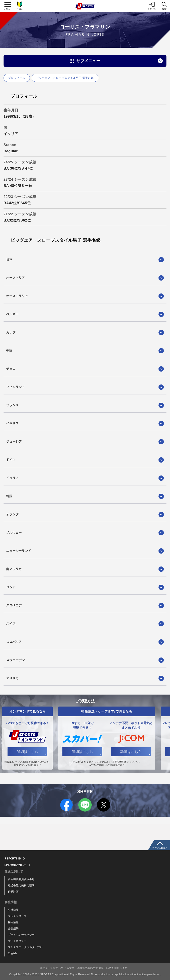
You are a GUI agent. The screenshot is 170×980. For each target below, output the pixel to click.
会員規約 (13, 929)
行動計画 (13, 892)
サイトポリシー (17, 941)
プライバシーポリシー (21, 935)
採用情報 (13, 922)
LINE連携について (15, 865)
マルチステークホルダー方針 (25, 947)
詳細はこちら (27, 752)
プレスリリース (17, 916)
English (12, 953)
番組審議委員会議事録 (21, 879)
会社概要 (13, 910)
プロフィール (17, 78)
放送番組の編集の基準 (21, 885)
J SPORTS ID (13, 859)
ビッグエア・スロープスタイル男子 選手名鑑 (65, 78)
